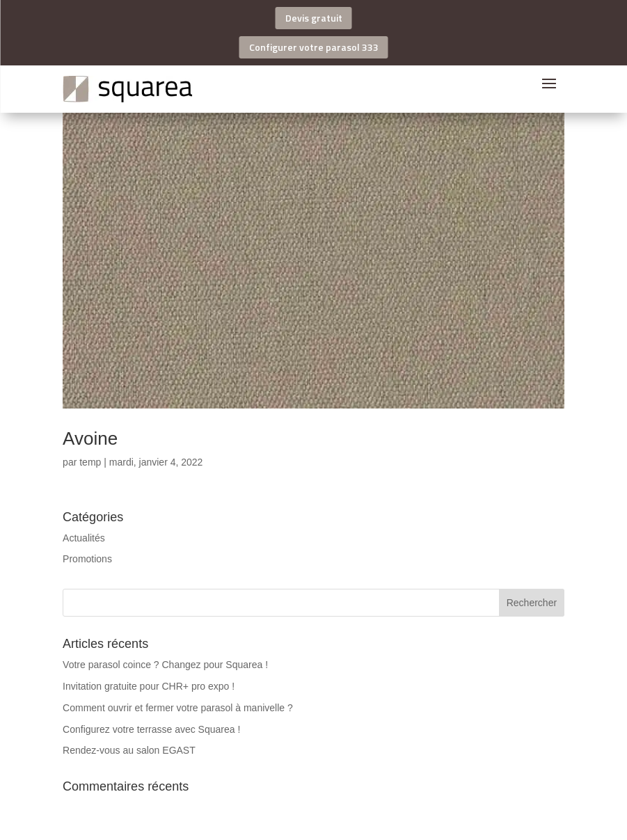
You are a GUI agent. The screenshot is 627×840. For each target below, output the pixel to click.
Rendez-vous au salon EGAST (129, 750)
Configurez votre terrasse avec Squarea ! (151, 729)
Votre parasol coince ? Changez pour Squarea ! (165, 665)
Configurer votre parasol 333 (314, 47)
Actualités (84, 538)
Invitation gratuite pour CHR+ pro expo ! (149, 686)
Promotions (87, 559)
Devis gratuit (314, 18)
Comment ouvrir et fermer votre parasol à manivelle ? (178, 708)
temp (90, 462)
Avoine (90, 438)
